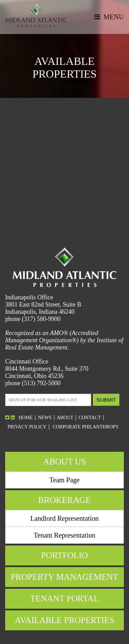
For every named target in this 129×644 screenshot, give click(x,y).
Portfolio (64, 555)
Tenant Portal (65, 599)
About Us (65, 462)
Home (26, 418)
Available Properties (64, 620)
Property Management (64, 577)
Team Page (64, 480)
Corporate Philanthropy (86, 427)
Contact (90, 418)
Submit (106, 400)
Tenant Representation (64, 535)
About (65, 418)
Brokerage (64, 500)
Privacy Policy (27, 427)
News (45, 418)
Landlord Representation (64, 518)
